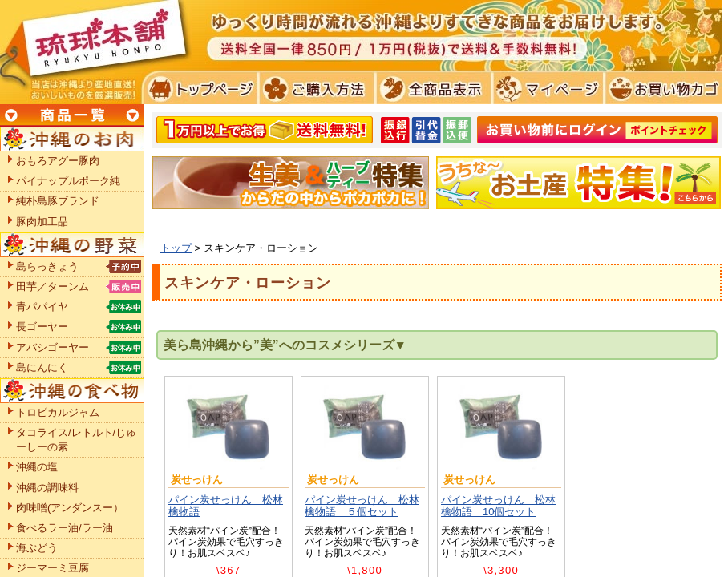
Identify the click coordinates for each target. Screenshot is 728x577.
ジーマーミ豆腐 (53, 568)
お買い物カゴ (661, 88)
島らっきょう (47, 266)
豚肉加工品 (42, 222)
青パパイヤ (42, 307)
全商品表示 (430, 88)
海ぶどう (37, 548)
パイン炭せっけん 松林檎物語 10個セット (498, 506)
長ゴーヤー (42, 327)
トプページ (199, 88)
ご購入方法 (315, 88)
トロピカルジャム (58, 412)
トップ (176, 248)
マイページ (546, 88)
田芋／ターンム (53, 286)
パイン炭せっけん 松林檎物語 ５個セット (362, 506)
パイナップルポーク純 (68, 181)
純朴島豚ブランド (58, 201)
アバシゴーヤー (53, 347)
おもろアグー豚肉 (58, 161)
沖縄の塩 (37, 467)
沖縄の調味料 (47, 488)
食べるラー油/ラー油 (65, 528)
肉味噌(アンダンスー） (70, 508)
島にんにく (42, 367)
